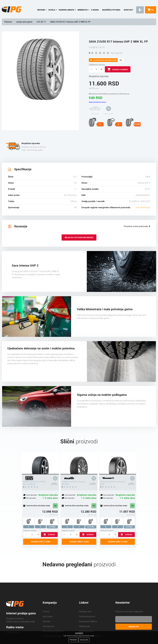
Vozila (52, 10)
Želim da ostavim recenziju (79, 237)
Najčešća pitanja (111, 10)
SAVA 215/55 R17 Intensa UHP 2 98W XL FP (70, 22)
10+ (55, 506)
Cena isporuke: (32, 495)
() (152, 10)
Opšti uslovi (48, 616)
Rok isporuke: (31, 498)
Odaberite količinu (97, 65)
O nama (95, 10)
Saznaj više (84, 640)
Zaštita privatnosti (87, 616)
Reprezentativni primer (97, 102)
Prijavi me (134, 627)
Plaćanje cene (85, 612)
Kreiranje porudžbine (88, 621)
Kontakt (128, 10)
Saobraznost (48, 626)
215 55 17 (41, 22)
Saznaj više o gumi (40, 542)
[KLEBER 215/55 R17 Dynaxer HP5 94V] (79, 463)
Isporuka (46, 621)
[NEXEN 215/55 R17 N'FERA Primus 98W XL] (40, 463)
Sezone (41, 10)
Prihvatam (73, 640)
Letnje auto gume (24, 22)
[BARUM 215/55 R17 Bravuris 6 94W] (118, 463)
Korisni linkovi (66, 10)
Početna (8, 22)
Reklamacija (84, 626)
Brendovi (83, 10)
